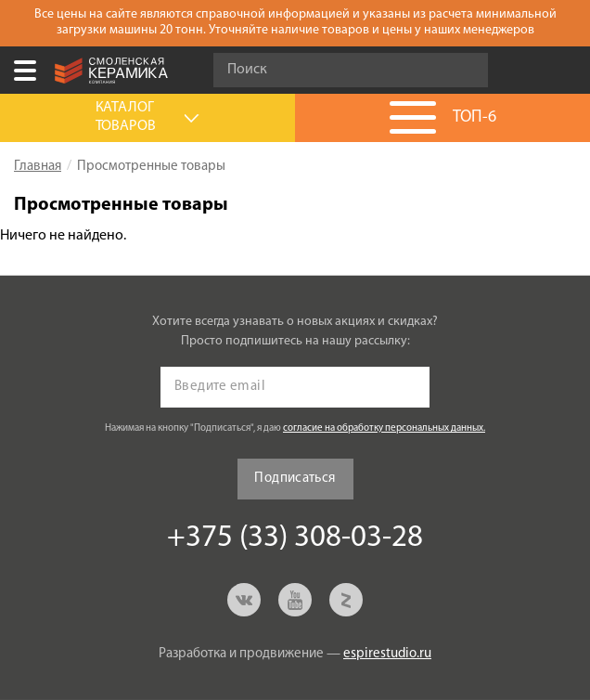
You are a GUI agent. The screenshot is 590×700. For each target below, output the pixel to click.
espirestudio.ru (387, 654)
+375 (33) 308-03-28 (566, 71)
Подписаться (295, 479)
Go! (464, 71)
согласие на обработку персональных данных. (384, 428)
